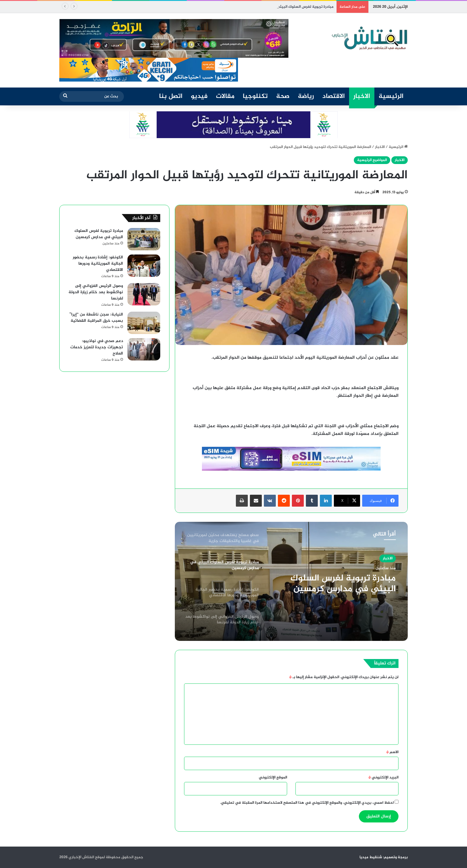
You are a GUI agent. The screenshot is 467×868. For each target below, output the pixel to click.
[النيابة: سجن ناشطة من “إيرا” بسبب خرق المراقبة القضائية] (144, 323)
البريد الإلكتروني (383, 778)
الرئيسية (391, 96)
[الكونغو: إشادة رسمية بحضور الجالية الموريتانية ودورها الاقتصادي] (144, 266)
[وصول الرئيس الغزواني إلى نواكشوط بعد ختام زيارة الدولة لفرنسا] (144, 294)
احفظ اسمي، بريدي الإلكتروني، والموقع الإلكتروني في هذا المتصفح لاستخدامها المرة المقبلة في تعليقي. (307, 803)
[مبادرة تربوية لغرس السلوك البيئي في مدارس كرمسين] (144, 239)
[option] (291, 581)
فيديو (199, 96)
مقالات (225, 96)
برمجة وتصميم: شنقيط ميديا (384, 857)
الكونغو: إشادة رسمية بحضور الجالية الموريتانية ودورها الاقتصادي (98, 264)
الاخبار (362, 96)
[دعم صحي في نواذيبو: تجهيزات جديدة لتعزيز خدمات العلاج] (144, 349)
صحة (283, 96)
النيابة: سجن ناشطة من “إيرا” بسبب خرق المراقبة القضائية (96, 318)
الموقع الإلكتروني (273, 778)
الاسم (392, 752)
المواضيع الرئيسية (372, 160)
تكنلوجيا (255, 96)
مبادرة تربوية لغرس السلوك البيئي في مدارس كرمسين (343, 584)
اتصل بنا (171, 96)
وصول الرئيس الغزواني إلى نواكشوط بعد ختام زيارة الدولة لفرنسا (96, 292)
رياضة (306, 96)
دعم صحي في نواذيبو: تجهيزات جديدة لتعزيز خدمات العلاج (97, 347)
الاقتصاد (334, 96)
